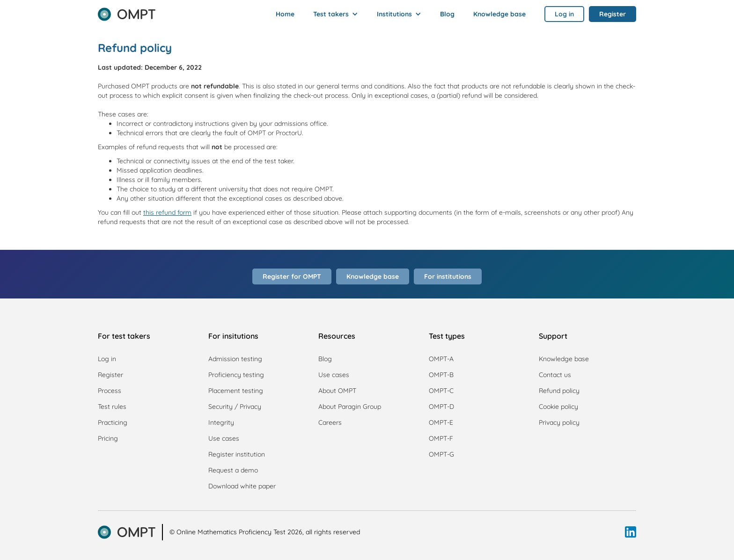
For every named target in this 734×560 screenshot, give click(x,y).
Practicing (113, 422)
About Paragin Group (350, 407)
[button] (336, 14)
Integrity (221, 422)
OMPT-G (441, 454)
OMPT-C (441, 391)
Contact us (555, 375)
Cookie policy (558, 407)
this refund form (167, 212)
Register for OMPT (292, 276)
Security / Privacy (235, 407)
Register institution (237, 454)
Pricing (108, 438)
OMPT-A (441, 359)
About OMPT (337, 391)
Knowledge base (499, 14)
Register (110, 375)
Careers (330, 422)
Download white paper (242, 486)
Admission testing (235, 359)
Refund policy (559, 391)
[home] (127, 11)
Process (110, 391)
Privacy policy (559, 422)
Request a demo (233, 470)
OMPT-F (441, 438)
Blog (447, 14)
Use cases (224, 438)
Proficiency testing (236, 375)
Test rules (112, 407)
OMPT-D (441, 407)
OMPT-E (441, 422)
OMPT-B (441, 375)
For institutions (448, 276)
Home (285, 14)
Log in (107, 359)
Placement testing (236, 391)
